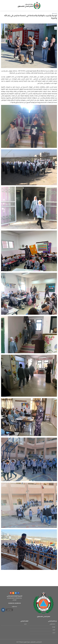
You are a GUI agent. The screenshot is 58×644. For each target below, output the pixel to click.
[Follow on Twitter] (16, 593)
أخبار (56, 13)
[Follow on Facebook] (18, 593)
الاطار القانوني (52, 624)
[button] (3, 610)
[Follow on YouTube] (11, 593)
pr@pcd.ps (15, 606)
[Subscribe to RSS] (13, 593)
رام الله (53, 13)
